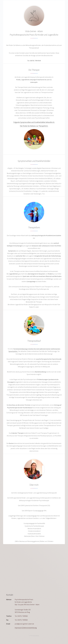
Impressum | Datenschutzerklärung (26, 628)
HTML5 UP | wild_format (35, 635)
